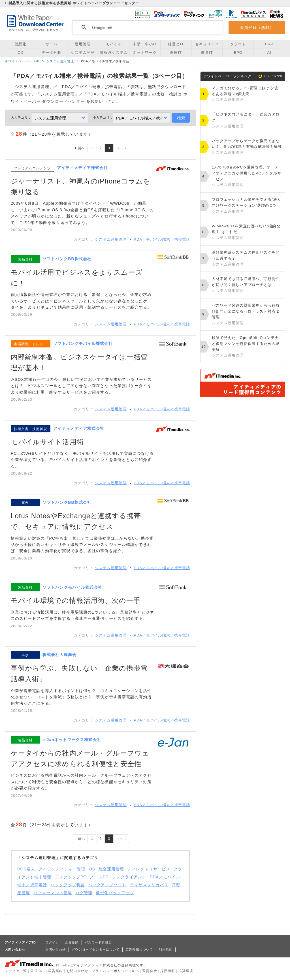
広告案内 (56, 971)
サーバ (52, 44)
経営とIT (176, 44)
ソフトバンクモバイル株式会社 (83, 343)
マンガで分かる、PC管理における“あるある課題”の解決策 (247, 94)
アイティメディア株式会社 (83, 168)
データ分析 (52, 53)
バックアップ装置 (68, 885)
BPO (238, 53)
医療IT (176, 53)
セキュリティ (207, 44)
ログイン (52, 942)
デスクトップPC (71, 877)
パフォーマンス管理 (53, 893)
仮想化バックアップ (115, 893)
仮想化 (20, 44)
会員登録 (72, 942)
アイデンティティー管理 (62, 869)
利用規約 (166, 949)
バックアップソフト (107, 885)
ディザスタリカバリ (149, 885)
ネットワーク (145, 53)
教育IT (207, 53)
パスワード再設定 (98, 942)
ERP (269, 44)
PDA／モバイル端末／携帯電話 (162, 239)
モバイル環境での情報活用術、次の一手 (76, 600)
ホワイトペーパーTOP (22, 61)
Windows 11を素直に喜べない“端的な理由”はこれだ (247, 232)
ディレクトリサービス (149, 869)
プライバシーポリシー (110, 971)
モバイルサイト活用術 (47, 442)
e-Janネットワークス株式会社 (72, 740)
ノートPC (99, 877)
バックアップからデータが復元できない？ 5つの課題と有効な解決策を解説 (247, 147)
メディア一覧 (16, 971)
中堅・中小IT (145, 44)
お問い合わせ (56, 949)
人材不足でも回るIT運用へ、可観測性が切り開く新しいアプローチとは (247, 285)
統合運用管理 (111, 869)
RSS (136, 971)
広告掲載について (139, 949)
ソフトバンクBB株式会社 (67, 259)
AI (269, 53)
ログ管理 (84, 893)
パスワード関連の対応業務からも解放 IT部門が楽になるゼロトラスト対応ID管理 (248, 315)
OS (92, 869)
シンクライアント (129, 877)
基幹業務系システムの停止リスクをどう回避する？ (247, 259)
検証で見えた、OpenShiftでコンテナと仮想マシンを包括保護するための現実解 (247, 347)
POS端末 (26, 869)
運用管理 (83, 44)
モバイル (114, 44)
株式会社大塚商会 (60, 655)
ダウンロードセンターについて (96, 949)
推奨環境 (186, 971)
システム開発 (83, 53)
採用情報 (168, 971)
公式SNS (38, 971)
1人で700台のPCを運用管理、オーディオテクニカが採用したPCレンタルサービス (247, 177)
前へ (81, 148)
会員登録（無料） (257, 27)
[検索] (147, 28)
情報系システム (114, 53)
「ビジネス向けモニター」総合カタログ (247, 121)
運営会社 (150, 971)
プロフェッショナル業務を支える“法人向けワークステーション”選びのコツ (247, 206)
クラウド (238, 44)
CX (20, 53)
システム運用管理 (60, 61)
